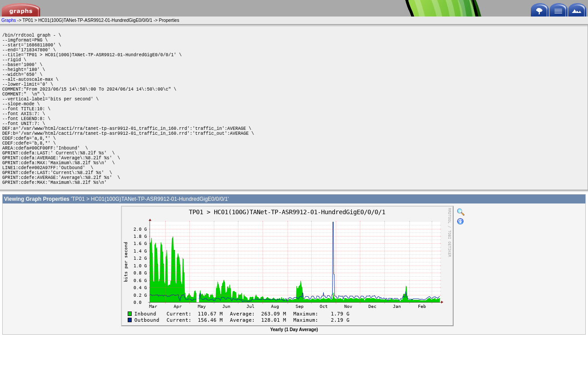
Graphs (9, 20)
